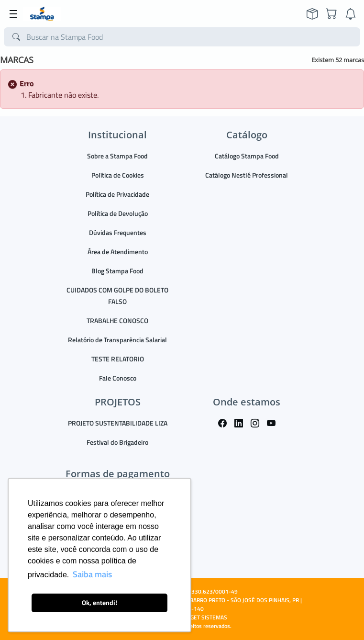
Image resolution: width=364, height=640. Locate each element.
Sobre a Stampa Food (117, 156)
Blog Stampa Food (117, 271)
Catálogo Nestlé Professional (247, 175)
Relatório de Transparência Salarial (117, 340)
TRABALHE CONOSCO (117, 320)
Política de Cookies (118, 175)
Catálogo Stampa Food (247, 156)
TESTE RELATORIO (118, 359)
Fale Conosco (118, 378)
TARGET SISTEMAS (204, 617)
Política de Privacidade (117, 194)
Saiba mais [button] (92, 574)
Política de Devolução (118, 213)
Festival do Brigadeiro (117, 442)
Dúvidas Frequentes (118, 232)
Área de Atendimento (118, 252)
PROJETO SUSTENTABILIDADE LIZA (118, 423)
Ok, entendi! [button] (99, 603)
